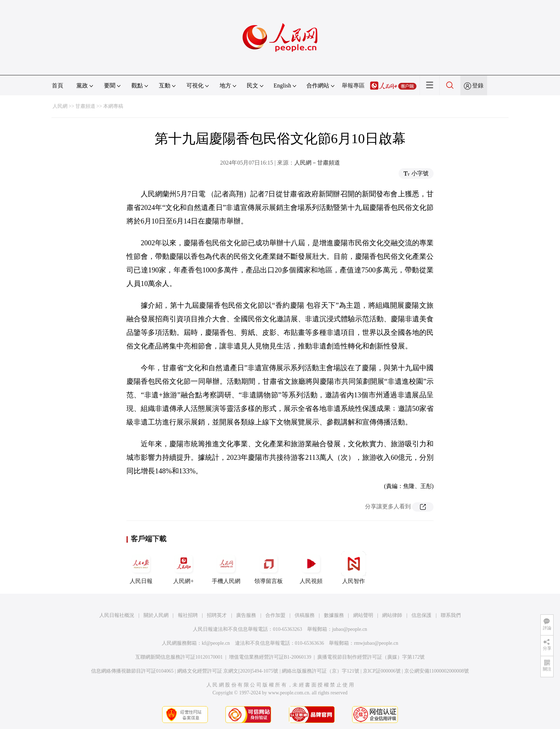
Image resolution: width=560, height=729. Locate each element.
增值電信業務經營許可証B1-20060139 (270, 657)
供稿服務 (305, 615)
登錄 (478, 86)
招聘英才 (217, 615)
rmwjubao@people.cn (376, 643)
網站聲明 (363, 615)
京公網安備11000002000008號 (437, 671)
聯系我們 (451, 615)
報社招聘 (188, 615)
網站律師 (392, 615)
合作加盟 (275, 615)
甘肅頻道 (85, 106)
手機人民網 (226, 568)
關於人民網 (156, 615)
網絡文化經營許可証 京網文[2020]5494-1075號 (228, 671)
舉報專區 (353, 86)
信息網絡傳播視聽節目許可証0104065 (132, 671)
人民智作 (354, 568)
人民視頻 (311, 568)
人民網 (60, 106)
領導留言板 (269, 568)
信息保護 (421, 615)
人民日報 (141, 568)
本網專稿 (113, 106)
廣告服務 (246, 615)
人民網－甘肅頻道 (317, 163)
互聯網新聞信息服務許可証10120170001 (179, 657)
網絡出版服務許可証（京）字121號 (321, 671)
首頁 (57, 86)
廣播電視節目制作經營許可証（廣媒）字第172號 (371, 657)
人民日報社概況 (117, 615)
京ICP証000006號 (382, 671)
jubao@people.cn (350, 629)
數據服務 (334, 615)
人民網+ (184, 568)
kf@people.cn (216, 643)
